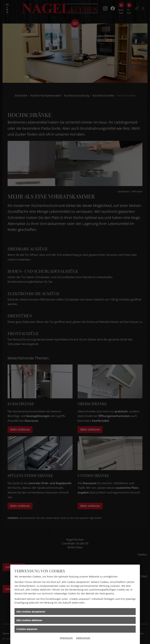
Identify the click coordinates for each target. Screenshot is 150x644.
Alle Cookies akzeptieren (31, 612)
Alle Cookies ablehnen (29, 620)
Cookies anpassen (27, 629)
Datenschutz (83, 638)
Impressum (66, 638)
